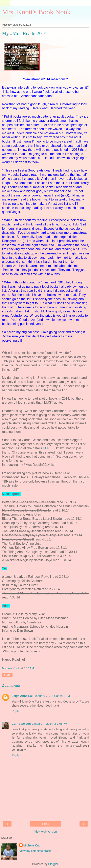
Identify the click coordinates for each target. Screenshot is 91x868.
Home (45, 824)
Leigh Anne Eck (22, 696)
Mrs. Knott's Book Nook (36, 12)
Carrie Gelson (21, 724)
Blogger (53, 864)
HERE (47, 448)
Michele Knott (33, 845)
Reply (15, 711)
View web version (46, 832)
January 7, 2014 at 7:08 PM (50, 724)
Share (7, 675)
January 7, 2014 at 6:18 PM (52, 696)
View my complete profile (36, 851)
